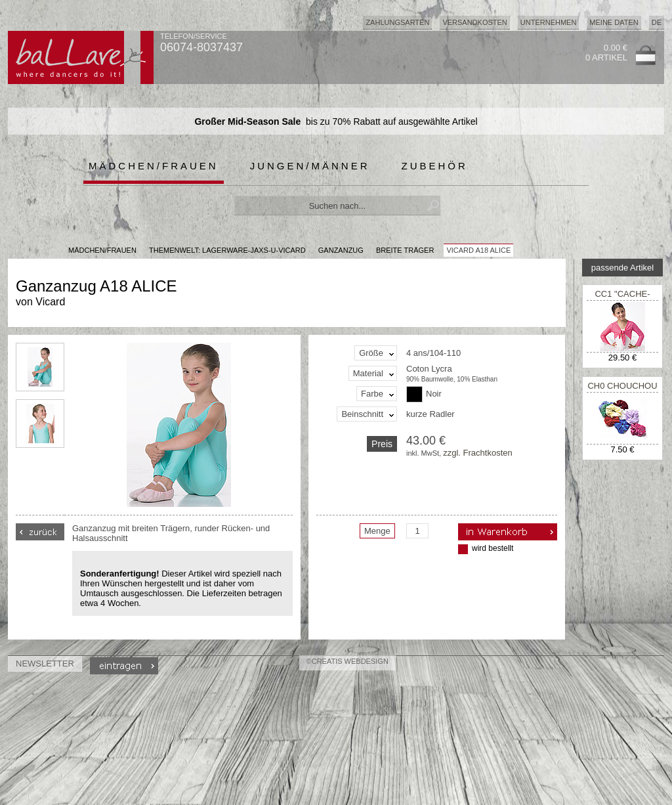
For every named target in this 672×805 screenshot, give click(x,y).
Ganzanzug (341, 250)
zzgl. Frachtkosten (478, 453)
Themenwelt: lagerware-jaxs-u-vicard (227, 250)
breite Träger (405, 250)
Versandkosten (474, 22)
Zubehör (435, 166)
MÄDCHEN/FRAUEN (102, 250)
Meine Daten (614, 22)
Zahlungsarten (397, 22)
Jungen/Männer (310, 166)
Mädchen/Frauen (154, 166)
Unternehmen (549, 22)
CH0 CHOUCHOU (622, 386)
